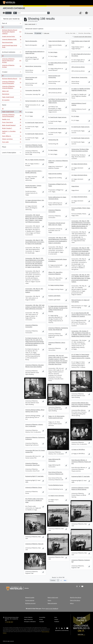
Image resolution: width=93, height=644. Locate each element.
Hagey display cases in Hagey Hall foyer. (81, 42)
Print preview (29, 33)
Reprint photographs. (31, 41)
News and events (52, 603)
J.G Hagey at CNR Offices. (78, 450)
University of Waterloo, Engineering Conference (35, 438)
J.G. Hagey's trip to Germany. (56, 496)
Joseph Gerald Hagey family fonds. (12, 46)
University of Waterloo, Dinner (34, 487)
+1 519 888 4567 (9, 622)
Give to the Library (75, 600)
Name (4, 105)
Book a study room (53, 598)
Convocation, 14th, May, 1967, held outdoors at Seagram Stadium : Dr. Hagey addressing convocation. (35, 307)
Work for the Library (76, 598)
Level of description (9, 153)
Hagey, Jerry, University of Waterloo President (58, 162)
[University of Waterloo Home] (9, 3)
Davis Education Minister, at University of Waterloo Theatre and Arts (81, 462)
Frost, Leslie (12, 142)
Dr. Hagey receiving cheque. (56, 285)
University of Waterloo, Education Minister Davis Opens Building (35, 366)
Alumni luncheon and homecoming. (54, 77)
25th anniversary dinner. (78, 67)
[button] (81, 13)
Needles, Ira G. (12, 120)
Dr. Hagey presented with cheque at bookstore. (58, 260)
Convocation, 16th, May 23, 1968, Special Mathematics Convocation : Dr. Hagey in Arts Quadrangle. (35, 242)
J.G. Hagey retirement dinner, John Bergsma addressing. (35, 201)
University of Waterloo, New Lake (34, 544)
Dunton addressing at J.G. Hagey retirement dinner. (57, 198)
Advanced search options (34, 29)
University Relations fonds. (12, 40)
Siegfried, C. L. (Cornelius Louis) (12, 132)
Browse (8, 13)
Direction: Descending (85, 33)
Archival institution (9, 52)
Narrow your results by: (12, 19)
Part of (5, 23)
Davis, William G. (12, 136)
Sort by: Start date (71, 33)
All (3, 27)
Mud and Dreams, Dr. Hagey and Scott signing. (80, 301)
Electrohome (12, 94)
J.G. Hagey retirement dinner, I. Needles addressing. (34, 172)
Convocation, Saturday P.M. (33, 90)
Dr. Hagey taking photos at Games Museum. (58, 64)
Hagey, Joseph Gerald (12, 97)
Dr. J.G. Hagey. (29, 112)
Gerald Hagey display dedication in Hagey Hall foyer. (35, 52)
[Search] (32, 13)
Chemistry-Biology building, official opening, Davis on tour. (35, 411)
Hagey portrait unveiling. (55, 174)
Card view (38, 33)
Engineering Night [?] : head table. (35, 476)
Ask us (72, 603)
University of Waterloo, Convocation (55, 211)
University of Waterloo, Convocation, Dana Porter (32, 464)
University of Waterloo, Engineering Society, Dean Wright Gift (58, 329)
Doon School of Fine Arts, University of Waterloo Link (56, 473)
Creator (5, 72)
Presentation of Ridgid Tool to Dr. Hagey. (58, 185)
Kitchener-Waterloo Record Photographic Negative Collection (12, 32)
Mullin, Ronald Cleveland (12, 126)
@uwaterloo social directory (62, 630)
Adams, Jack (12, 91)
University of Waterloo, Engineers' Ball (81, 561)
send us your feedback (52, 609)
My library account (30, 603)
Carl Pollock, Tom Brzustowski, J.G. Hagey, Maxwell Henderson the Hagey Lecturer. (58, 101)
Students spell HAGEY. (54, 296)
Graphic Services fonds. (12, 37)
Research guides (30, 598)
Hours (49, 600)
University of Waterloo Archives (12, 66)
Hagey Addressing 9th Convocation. (54, 460)
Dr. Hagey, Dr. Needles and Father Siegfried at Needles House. (81, 89)
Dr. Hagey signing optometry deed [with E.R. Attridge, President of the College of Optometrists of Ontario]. (58, 309)
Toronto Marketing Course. (56, 485)
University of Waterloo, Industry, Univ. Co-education (34, 425)
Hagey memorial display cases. (57, 41)
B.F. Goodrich (12, 100)
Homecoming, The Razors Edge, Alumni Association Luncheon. (80, 150)
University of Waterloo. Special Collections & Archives (12, 61)
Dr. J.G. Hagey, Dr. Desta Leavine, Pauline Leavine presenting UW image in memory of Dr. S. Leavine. (81, 356)
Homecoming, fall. (53, 140)
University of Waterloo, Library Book (57, 343)
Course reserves (30, 600)
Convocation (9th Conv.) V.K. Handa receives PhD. (35, 451)
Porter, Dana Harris (12, 123)
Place (4, 147)
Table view (46, 33)
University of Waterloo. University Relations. (12, 87)
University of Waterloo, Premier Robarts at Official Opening (80, 489)
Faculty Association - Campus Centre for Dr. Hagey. (33, 186)
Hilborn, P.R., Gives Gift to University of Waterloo (55, 273)
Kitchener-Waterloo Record (12, 79)
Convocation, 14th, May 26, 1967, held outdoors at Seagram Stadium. (34, 290)
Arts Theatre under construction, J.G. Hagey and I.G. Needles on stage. (34, 500)
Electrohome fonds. (12, 43)
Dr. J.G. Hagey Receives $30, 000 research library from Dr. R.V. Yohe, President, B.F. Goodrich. (81, 315)
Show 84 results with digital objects (82, 37)
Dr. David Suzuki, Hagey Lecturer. (57, 117)
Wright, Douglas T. (12, 129)
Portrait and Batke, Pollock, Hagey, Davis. (81, 209)
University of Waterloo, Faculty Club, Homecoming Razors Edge (34, 146)
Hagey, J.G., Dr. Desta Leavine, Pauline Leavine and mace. (56, 417)
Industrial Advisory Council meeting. (79, 104)
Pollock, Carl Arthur (12, 139)
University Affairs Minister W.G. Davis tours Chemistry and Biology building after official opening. (81, 404)
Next (65, 580)
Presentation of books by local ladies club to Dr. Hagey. (57, 224)
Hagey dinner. (75, 186)
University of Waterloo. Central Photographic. (12, 82)
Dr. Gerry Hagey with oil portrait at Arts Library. (81, 55)
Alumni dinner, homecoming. (33, 66)
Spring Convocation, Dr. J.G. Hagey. (35, 101)
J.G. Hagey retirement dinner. (79, 164)
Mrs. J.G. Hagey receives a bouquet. (35, 160)
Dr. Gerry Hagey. (53, 52)
